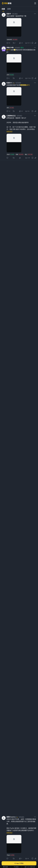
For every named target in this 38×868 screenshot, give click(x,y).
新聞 (9, 9)
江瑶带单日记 (11, 116)
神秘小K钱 (10, 48)
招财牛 (9, 14)
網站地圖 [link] (5, 867)
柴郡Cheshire (11, 817)
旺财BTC (9, 83)
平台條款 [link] (16, 867)
